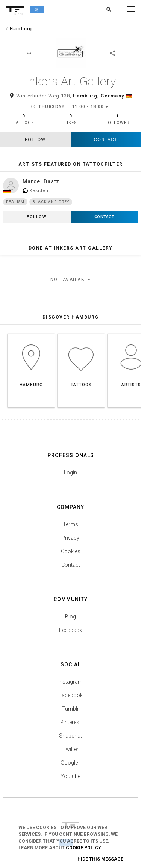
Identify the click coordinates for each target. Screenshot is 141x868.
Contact (106, 139)
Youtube (70, 776)
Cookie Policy (83, 848)
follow (35, 139)
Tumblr (70, 709)
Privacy (70, 538)
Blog (70, 617)
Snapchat (70, 736)
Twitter (70, 749)
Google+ (71, 763)
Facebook (71, 695)
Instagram (70, 682)
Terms (70, 524)
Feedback (70, 630)
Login (70, 473)
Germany (112, 96)
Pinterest (70, 722)
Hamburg (85, 96)
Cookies (71, 551)
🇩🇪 (129, 96)
